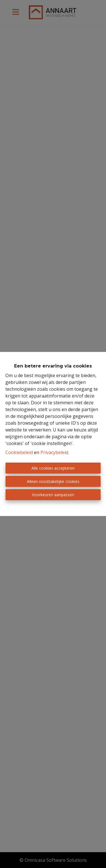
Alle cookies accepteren (53, 468)
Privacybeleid (54, 452)
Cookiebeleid (19, 452)
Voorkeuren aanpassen (53, 495)
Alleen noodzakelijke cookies (53, 481)
